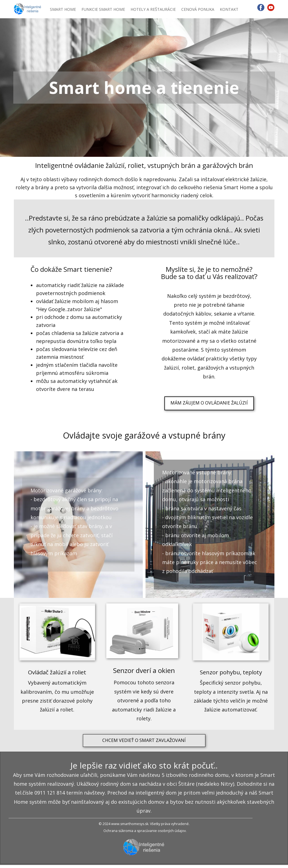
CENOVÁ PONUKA (198, 9)
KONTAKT (229, 9)
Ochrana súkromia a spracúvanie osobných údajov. (145, 831)
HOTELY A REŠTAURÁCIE (153, 9)
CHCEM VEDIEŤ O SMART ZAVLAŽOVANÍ (144, 740)
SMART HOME (63, 9)
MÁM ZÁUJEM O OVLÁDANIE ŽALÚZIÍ (209, 403)
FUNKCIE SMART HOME (103, 9)
